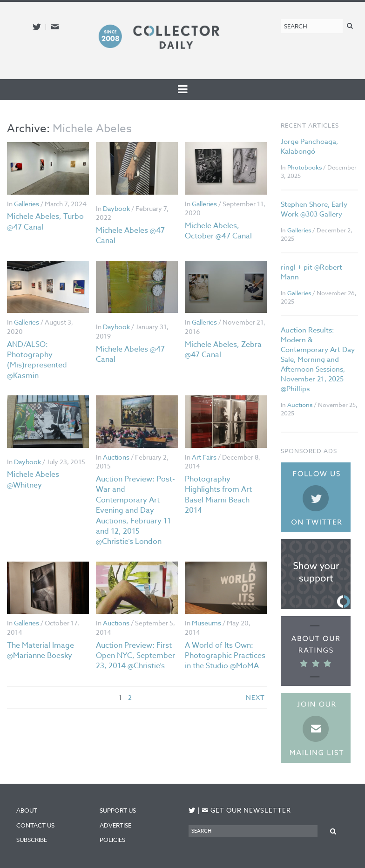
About (27, 810)
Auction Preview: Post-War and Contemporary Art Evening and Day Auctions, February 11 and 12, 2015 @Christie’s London (135, 510)
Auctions (116, 457)
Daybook (116, 208)
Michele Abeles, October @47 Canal (218, 231)
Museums (206, 623)
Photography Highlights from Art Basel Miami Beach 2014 (218, 495)
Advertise (115, 825)
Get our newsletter (246, 810)
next (255, 697)
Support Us (118, 810)
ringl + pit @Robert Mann (311, 272)
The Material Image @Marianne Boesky (41, 651)
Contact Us (35, 825)
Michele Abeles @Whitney (33, 480)
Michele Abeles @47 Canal (130, 236)
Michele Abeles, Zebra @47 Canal (223, 350)
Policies (112, 840)
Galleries (27, 204)
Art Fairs (204, 457)
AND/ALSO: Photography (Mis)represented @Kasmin (37, 360)
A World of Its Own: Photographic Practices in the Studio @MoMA (225, 656)
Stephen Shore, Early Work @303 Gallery (314, 209)
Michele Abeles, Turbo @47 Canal (45, 222)
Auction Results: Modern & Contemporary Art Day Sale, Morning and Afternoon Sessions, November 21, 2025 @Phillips (318, 359)
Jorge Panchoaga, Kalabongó (309, 146)
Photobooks (304, 167)
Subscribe (32, 840)
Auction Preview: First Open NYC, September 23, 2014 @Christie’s (135, 656)
